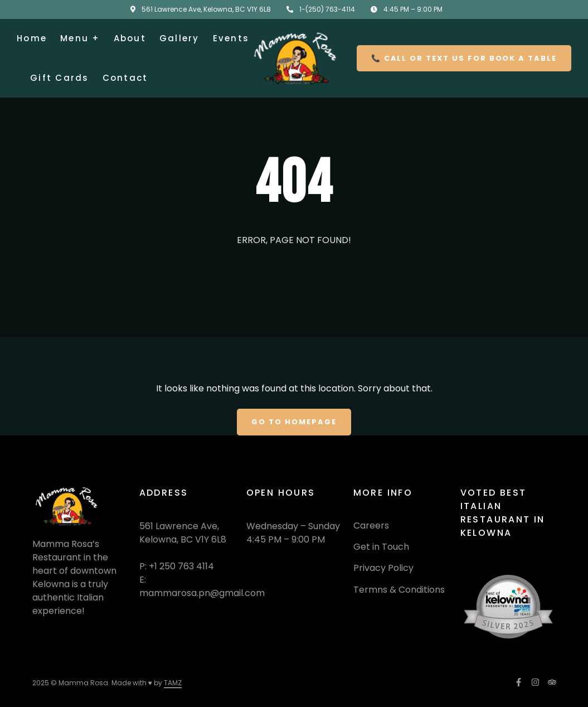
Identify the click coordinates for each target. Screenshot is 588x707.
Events (231, 38)
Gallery (179, 38)
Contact (125, 78)
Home (32, 38)
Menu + (80, 38)
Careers (371, 526)
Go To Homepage (294, 422)
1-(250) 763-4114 (327, 9)
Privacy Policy (383, 568)
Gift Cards (60, 78)
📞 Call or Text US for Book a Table (464, 58)
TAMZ (173, 683)
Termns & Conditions (399, 590)
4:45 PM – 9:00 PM (413, 9)
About (130, 38)
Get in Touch (381, 547)
